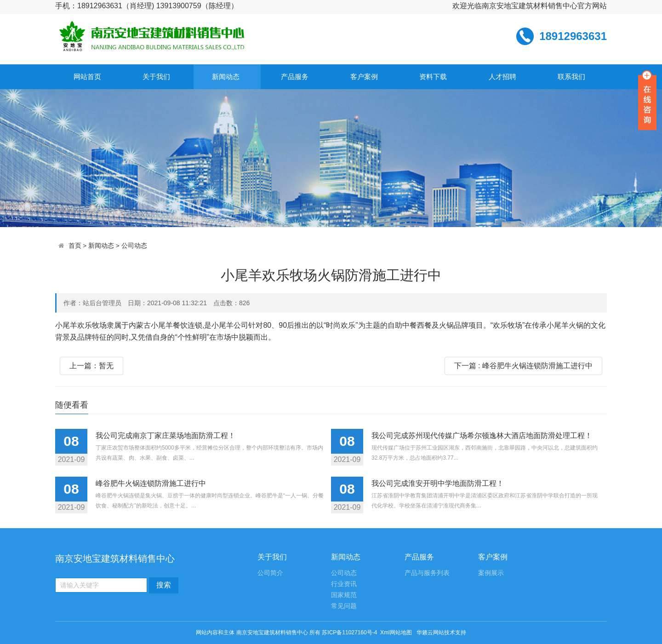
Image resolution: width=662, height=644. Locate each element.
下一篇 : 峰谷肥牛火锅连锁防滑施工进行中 (523, 366)
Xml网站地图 (397, 633)
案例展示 (491, 573)
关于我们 (156, 77)
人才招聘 (502, 77)
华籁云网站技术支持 (441, 633)
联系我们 (571, 77)
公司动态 (134, 246)
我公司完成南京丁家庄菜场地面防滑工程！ (165, 436)
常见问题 (344, 606)
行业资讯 (344, 584)
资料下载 (433, 77)
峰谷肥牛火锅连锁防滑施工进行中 (151, 483)
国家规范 (344, 595)
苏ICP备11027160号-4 (349, 633)
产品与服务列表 (427, 573)
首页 (75, 246)
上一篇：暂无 (91, 366)
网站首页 (87, 77)
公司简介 (270, 573)
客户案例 (364, 77)
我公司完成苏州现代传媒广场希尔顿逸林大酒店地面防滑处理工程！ (482, 436)
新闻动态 (226, 77)
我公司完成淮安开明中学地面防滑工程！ (438, 483)
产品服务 (295, 77)
